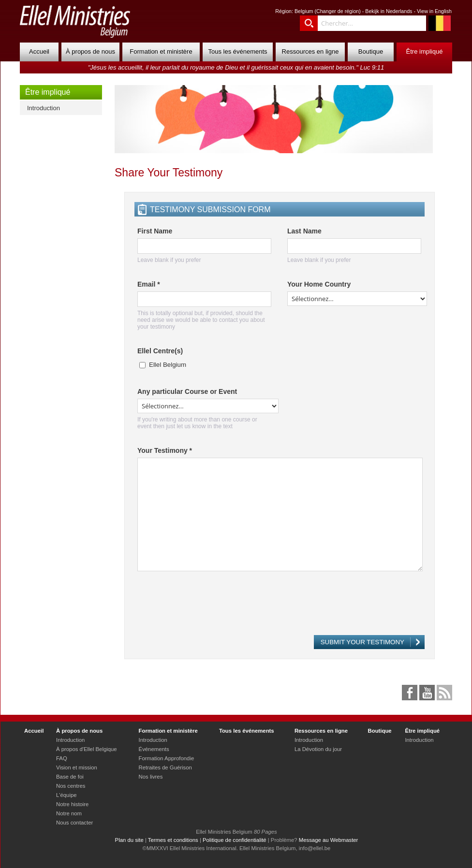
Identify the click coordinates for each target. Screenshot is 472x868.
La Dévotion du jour (318, 749)
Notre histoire (72, 804)
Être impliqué (425, 51)
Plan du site (129, 840)
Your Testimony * (165, 450)
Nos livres (151, 777)
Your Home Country (319, 284)
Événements (154, 749)
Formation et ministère (161, 51)
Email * (149, 284)
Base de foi (70, 777)
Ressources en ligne (310, 51)
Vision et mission (77, 767)
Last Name (304, 231)
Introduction (44, 108)
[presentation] (211, 608)
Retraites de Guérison (165, 767)
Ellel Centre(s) (160, 351)
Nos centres (71, 786)
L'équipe (66, 795)
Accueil (39, 51)
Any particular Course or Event (187, 391)
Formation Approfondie (167, 758)
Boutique (371, 51)
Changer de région (338, 11)
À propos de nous (90, 51)
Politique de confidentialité (235, 840)
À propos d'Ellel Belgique (87, 749)
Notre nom (69, 813)
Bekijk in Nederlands (389, 11)
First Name (155, 231)
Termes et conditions (173, 840)
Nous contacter (74, 823)
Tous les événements (237, 51)
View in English (434, 11)
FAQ (62, 758)
